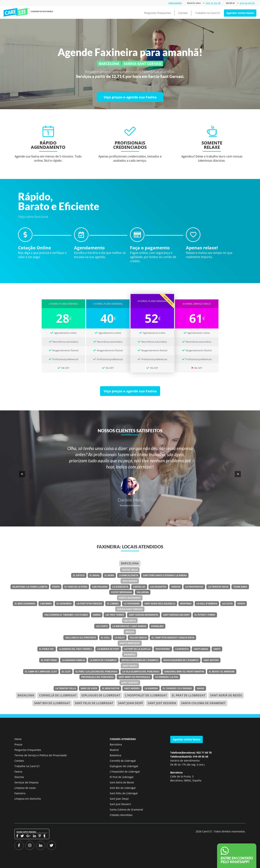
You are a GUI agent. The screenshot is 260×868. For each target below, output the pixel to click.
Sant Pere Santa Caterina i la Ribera (165, 575)
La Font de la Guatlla (137, 649)
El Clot (66, 672)
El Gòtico (79, 575)
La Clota (227, 604)
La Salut (120, 638)
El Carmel (113, 604)
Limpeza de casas (25, 788)
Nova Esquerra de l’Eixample (181, 660)
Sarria (97, 615)
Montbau (186, 604)
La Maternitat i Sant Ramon (129, 626)
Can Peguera (100, 587)
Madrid (114, 750)
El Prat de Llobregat (122, 777)
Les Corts (130, 620)
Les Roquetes (158, 587)
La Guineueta (120, 587)
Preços (18, 744)
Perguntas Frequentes (157, 13)
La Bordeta (182, 649)
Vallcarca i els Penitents (81, 638)
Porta (56, 587)
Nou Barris (130, 581)
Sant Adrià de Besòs (226, 695)
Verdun (176, 587)
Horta (241, 604)
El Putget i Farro (205, 615)
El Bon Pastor (111, 688)
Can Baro (46, 604)
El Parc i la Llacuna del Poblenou (96, 672)
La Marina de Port (108, 649)
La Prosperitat (194, 587)
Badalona (26, 695)
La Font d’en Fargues (89, 604)
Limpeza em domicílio (28, 799)
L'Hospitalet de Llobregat (125, 772)
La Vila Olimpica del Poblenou (141, 672)
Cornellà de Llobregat (58, 695)
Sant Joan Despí (130, 703)
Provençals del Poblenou (97, 677)
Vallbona (143, 592)
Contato (183, 13)
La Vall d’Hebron (207, 604)
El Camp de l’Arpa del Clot (41, 672)
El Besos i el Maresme (222, 672)
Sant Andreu (130, 683)
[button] (22, 474)
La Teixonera (132, 604)
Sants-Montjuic (130, 643)
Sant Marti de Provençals (134, 677)
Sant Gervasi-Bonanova (144, 615)
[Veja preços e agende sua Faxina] (130, 97)
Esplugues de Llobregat (101, 695)
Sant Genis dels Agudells (160, 604)
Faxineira (20, 793)
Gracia (130, 632)
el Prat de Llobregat (188, 695)
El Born (109, 575)
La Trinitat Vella (66, 688)
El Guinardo (64, 604)
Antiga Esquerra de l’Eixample (140, 660)
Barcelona (130, 563)
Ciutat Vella (130, 570)
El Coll (105, 638)
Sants (217, 649)
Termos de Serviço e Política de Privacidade (41, 755)
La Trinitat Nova (218, 587)
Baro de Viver (89, 688)
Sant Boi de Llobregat (52, 703)
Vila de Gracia (138, 638)
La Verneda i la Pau (167, 677)
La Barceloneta (129, 575)
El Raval (95, 575)
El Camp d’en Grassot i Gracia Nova (173, 638)
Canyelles (139, 587)
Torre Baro (240, 587)
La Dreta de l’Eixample (103, 660)
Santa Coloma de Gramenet (203, 703)
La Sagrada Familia (73, 660)
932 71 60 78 (213, 3)
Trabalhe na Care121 (208, 13)
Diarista (19, 777)
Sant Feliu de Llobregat (94, 703)
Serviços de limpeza (26, 782)
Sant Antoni (211, 660)
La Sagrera (151, 688)
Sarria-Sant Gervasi (130, 609)
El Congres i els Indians (177, 688)
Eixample (130, 654)
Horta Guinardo (130, 598)
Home (18, 739)
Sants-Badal (201, 649)
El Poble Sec (47, 649)
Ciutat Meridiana (121, 592)
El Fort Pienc (49, 660)
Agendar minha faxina (240, 13)
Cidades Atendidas (121, 815)
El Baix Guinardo (25, 604)
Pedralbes (157, 626)
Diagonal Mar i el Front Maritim (184, 672)
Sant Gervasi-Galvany (176, 615)
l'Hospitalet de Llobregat (146, 695)
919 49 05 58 (247, 3)
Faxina (18, 772)
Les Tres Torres (115, 615)
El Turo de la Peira (76, 587)
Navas (201, 688)
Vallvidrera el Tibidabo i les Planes (66, 615)
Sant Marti (130, 666)
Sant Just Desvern (162, 703)
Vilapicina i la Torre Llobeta (30, 587)
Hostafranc (163, 649)
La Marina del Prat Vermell (76, 649)
